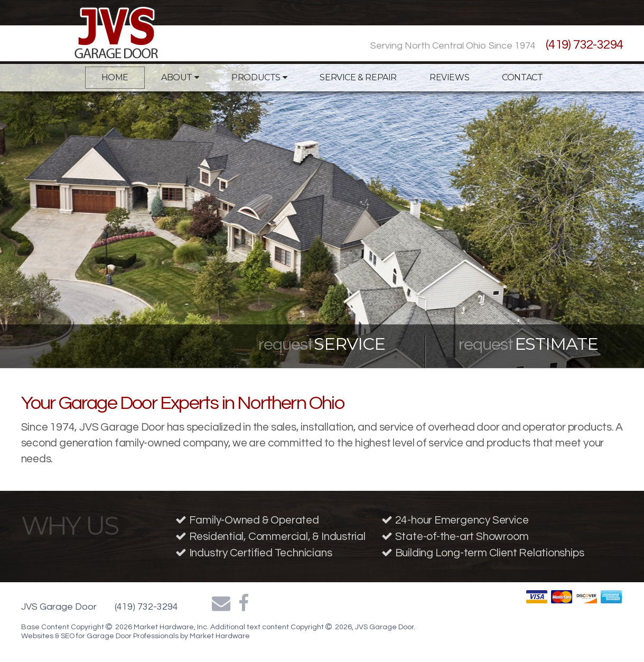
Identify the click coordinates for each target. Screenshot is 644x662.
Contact (522, 77)
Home (115, 77)
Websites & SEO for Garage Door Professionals (101, 636)
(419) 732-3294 (585, 45)
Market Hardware (220, 636)
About (180, 77)
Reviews (449, 77)
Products (259, 77)
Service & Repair (358, 77)
